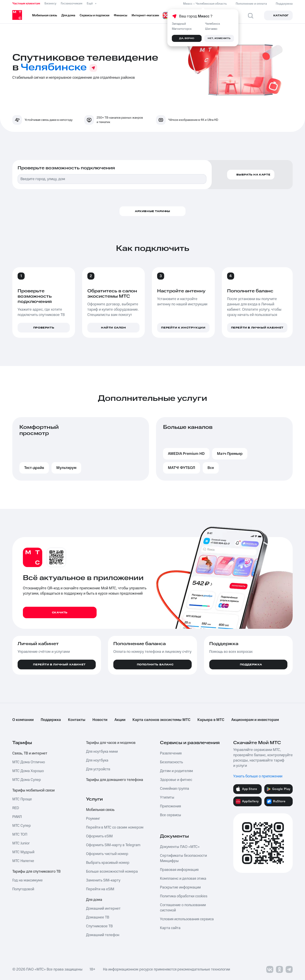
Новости (100, 720)
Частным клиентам (26, 4)
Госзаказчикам (72, 4)
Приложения (170, 806)
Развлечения (171, 753)
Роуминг (93, 819)
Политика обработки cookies (184, 896)
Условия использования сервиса (187, 919)
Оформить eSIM (99, 836)
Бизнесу (50, 4)
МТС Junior (21, 843)
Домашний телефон (103, 935)
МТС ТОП (20, 834)
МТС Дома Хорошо (28, 771)
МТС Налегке (23, 861)
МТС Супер (22, 826)
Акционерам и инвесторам (255, 720)
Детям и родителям (176, 771)
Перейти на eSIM (100, 889)
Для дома (94, 900)
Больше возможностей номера (112, 872)
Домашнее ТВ (98, 917)
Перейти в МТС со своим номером (115, 827)
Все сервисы (171, 815)
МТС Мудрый (23, 852)
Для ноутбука (97, 760)
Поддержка (51, 720)
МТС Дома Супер (27, 780)
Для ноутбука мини (102, 752)
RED (16, 808)
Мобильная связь (100, 810)
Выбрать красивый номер (108, 863)
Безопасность (171, 762)
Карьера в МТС (211, 720)
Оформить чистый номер (107, 854)
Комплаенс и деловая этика (183, 879)
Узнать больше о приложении (258, 776)
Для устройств (98, 769)
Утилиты (167, 797)
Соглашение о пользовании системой (183, 908)
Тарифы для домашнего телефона (115, 780)
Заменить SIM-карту (103, 880)
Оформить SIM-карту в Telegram (113, 845)
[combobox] (112, 179)
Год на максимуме (28, 880)
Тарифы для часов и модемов (111, 743)
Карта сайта (170, 928)
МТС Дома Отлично (29, 762)
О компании (23, 720)
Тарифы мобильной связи (33, 790)
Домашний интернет (103, 909)
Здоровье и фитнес (176, 780)
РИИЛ (17, 817)
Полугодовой (23, 889)
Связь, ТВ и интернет (30, 753)
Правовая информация (179, 870)
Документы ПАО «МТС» (180, 847)
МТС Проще (22, 799)
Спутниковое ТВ (99, 926)
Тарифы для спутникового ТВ (36, 872)
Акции (120, 720)
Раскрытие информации (180, 887)
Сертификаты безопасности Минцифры (183, 858)
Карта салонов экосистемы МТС (161, 720)
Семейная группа (175, 789)
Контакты (77, 720)
